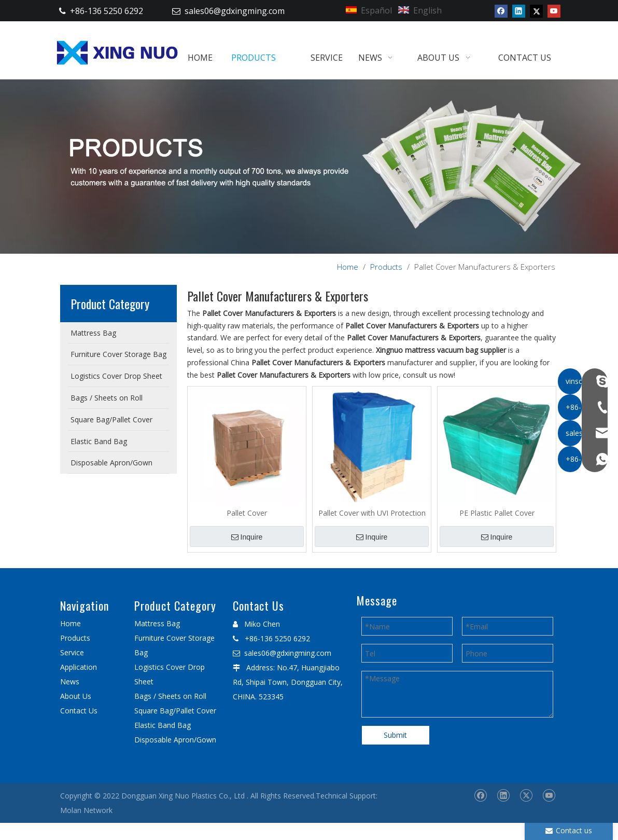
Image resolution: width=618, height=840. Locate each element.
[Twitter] (536, 11)
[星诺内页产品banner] (309, 166)
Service (72, 652)
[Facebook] (501, 11)
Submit (395, 735)
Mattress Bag (157, 623)
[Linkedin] (519, 11)
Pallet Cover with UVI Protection (372, 513)
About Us (76, 696)
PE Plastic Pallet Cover (497, 513)
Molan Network (86, 810)
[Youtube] (554, 11)
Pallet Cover (247, 513)
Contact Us (79, 711)
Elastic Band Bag (163, 725)
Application (79, 667)
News (70, 681)
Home (71, 623)
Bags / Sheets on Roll (170, 696)
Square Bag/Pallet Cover (175, 711)
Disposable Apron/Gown (175, 740)
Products (75, 638)
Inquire (247, 537)
